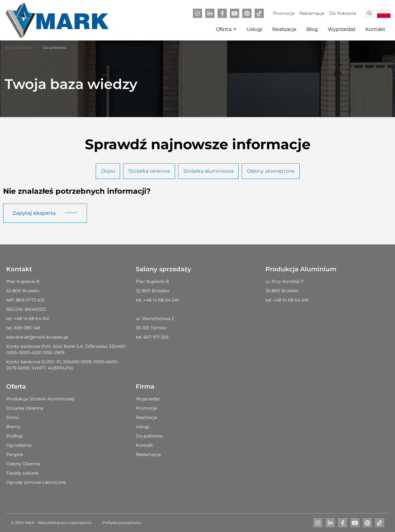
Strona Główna (18, 47)
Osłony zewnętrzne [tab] (271, 171)
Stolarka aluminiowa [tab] (208, 171)
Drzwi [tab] (108, 171)
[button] (369, 13)
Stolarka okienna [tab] (149, 171)
